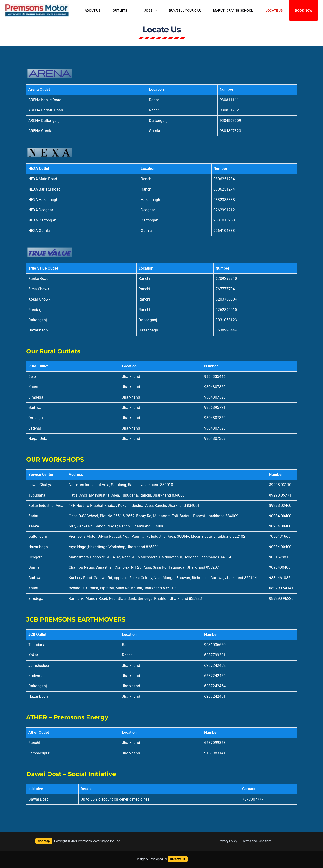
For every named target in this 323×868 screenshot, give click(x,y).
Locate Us (274, 10)
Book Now (303, 10)
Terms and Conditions (256, 841)
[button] (133, 10)
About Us (97, 10)
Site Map (44, 841)
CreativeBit (178, 859)
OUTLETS (126, 10)
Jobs (153, 10)
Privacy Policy (229, 841)
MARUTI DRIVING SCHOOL (234, 10)
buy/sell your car (187, 10)
